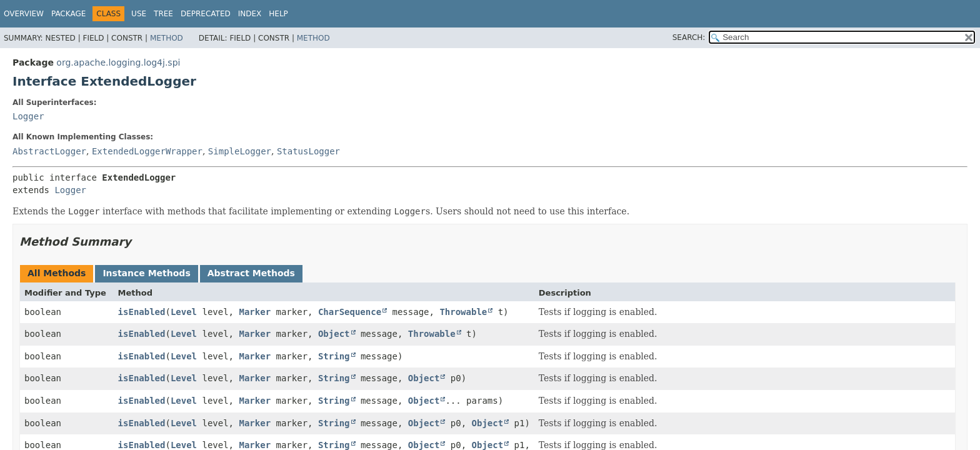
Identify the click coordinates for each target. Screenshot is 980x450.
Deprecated (206, 14)
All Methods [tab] (57, 273)
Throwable (463, 312)
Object (334, 334)
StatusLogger (308, 151)
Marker (255, 312)
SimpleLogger (240, 151)
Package (68, 14)
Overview (24, 14)
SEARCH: (689, 37)
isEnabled (142, 312)
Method (167, 38)
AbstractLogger (49, 151)
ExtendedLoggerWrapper (147, 151)
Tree (163, 14)
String (334, 356)
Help (278, 14)
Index (250, 14)
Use (139, 14)
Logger (28, 116)
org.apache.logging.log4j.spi (118, 62)
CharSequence (350, 312)
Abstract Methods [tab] (251, 273)
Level (184, 312)
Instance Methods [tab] (146, 273)
